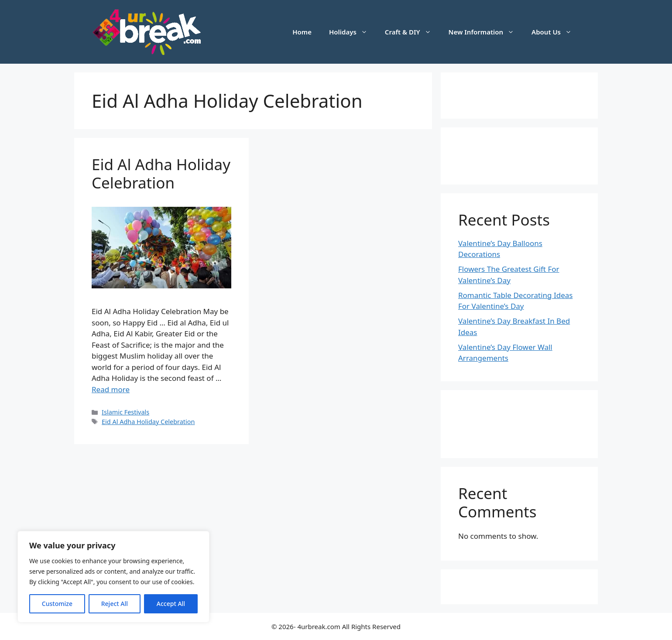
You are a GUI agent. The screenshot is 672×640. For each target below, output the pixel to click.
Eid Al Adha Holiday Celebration (161, 173)
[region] (113, 577)
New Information (486, 32)
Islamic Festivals (125, 412)
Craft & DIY (412, 32)
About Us (556, 32)
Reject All (115, 604)
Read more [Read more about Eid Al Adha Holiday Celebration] (111, 389)
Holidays (353, 32)
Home (302, 32)
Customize (57, 604)
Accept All (171, 604)
